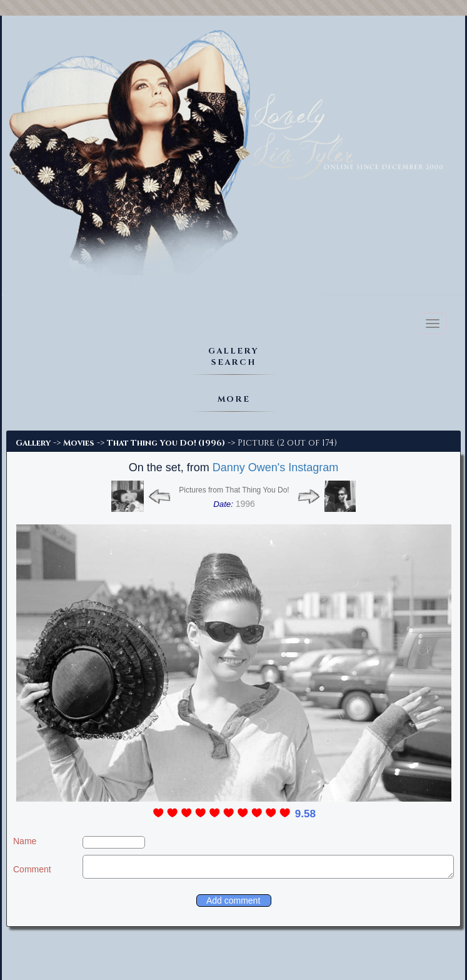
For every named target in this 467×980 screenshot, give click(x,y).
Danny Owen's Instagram (276, 467)
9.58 (305, 814)
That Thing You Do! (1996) (166, 443)
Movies (79, 443)
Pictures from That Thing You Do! (234, 490)
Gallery (33, 443)
